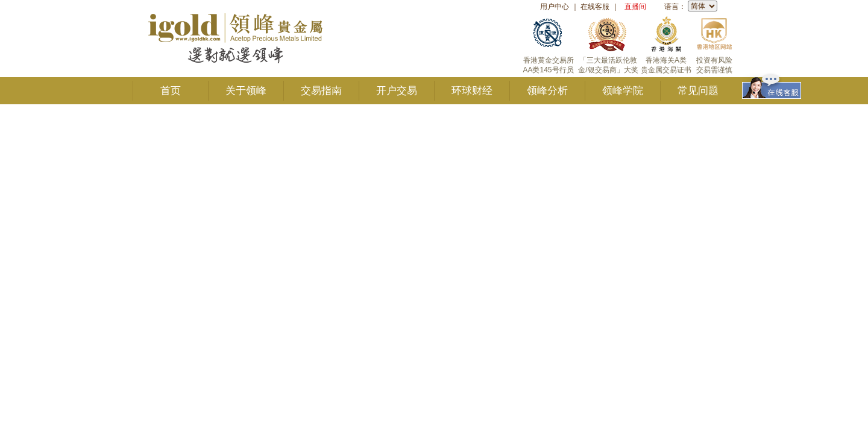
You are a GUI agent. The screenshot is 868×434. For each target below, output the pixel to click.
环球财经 (472, 91)
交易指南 (321, 91)
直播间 (635, 7)
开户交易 (397, 91)
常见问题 (698, 91)
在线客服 (595, 7)
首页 (171, 91)
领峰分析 (547, 91)
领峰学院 (623, 91)
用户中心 (555, 7)
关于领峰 (246, 91)
